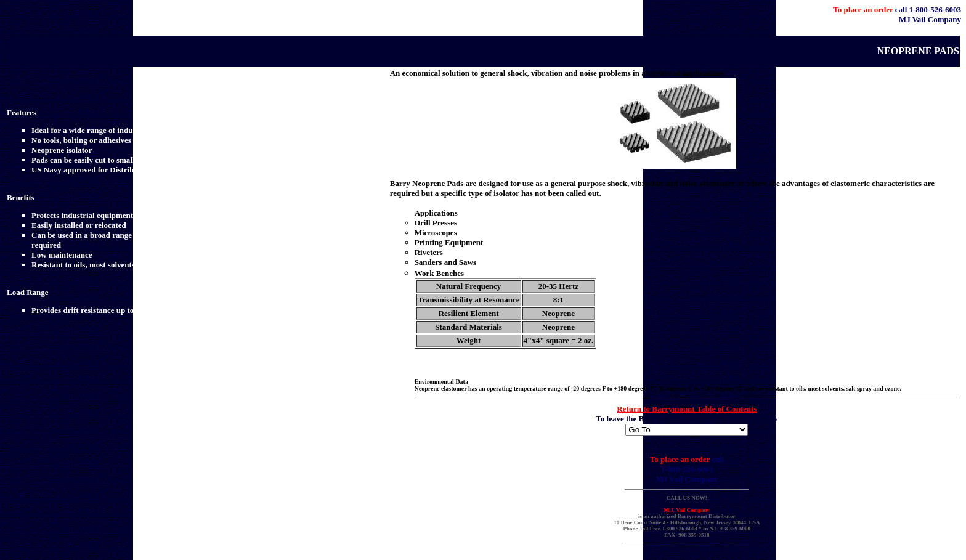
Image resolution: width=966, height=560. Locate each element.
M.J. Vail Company (687, 510)
